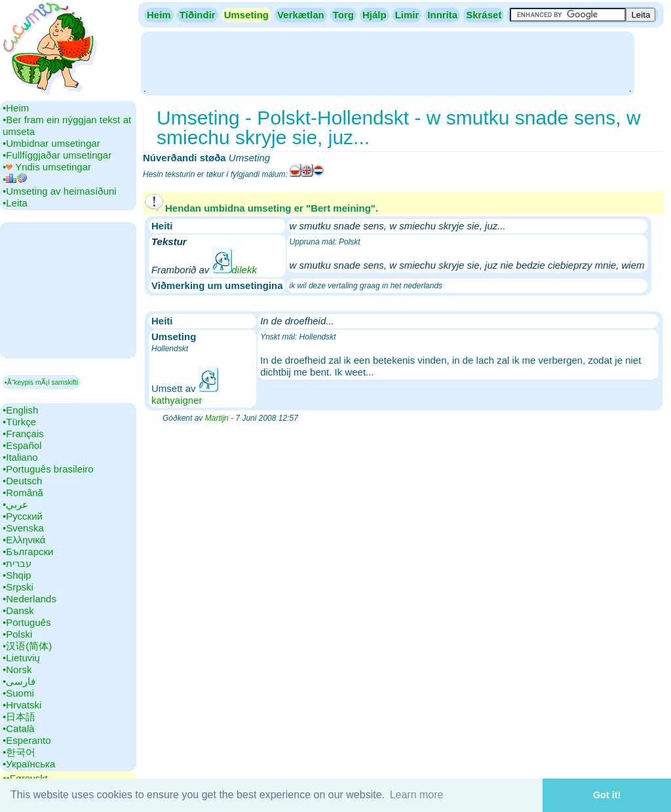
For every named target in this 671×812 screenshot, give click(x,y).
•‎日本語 (19, 717)
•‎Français (23, 434)
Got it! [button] (607, 795)
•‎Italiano (20, 457)
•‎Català (19, 728)
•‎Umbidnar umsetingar (51, 143)
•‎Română (23, 493)
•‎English (20, 410)
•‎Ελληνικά (24, 540)
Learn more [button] (417, 795)
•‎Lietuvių (21, 658)
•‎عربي (15, 504)
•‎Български (28, 551)
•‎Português (27, 622)
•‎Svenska (23, 528)
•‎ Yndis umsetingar (47, 167)
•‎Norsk (17, 669)
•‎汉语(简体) (27, 646)
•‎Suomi (18, 693)
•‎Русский (23, 516)
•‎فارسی (19, 681)
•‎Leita (15, 203)
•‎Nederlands (29, 599)
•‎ (15, 179)
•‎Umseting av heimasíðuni (60, 191)
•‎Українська (29, 764)
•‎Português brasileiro (48, 469)
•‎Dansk (18, 610)
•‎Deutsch (22, 481)
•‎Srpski (18, 587)
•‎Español (22, 445)
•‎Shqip (17, 575)
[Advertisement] (387, 62)
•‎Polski (17, 634)
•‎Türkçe (19, 422)
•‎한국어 (19, 752)
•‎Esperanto (27, 740)
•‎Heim (16, 108)
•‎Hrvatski (22, 705)
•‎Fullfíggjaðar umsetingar (57, 155)
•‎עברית (17, 563)
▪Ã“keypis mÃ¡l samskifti (41, 382)
